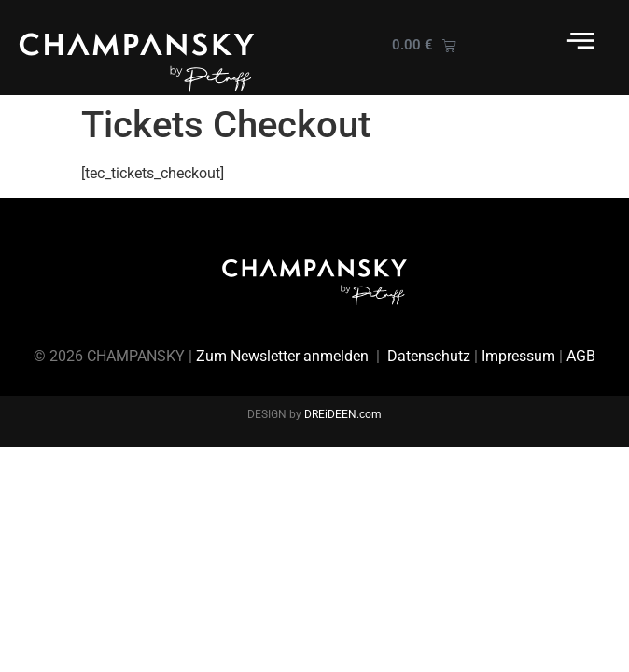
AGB (581, 356)
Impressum (518, 356)
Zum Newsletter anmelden (282, 356)
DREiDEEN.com (343, 414)
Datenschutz (429, 356)
